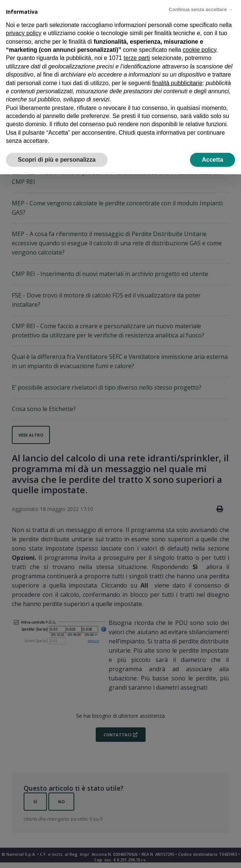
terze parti (137, 58)
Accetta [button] (213, 160)
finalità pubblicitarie (177, 83)
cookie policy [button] (199, 50)
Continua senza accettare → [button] (201, 9)
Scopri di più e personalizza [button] (57, 160)
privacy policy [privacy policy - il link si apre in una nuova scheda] (24, 33)
